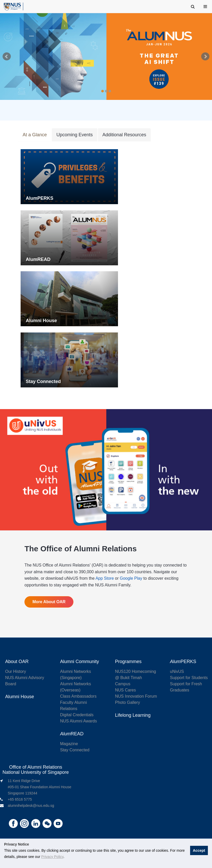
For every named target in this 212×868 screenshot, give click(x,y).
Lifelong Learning (133, 716)
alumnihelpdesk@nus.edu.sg (31, 806)
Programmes (128, 662)
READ (72, 735)
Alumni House (20, 697)
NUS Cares (126, 691)
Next (205, 57)
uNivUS (177, 672)
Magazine (69, 744)
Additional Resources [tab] (123, 135)
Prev (7, 57)
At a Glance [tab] (35, 135)
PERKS (183, 662)
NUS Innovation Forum (136, 697)
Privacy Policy (52, 857)
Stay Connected (75, 751)
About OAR (17, 662)
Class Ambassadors (78, 697)
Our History (16, 672)
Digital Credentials (77, 716)
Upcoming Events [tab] (74, 135)
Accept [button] (199, 850)
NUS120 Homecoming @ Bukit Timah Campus (136, 678)
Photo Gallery (128, 703)
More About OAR (49, 603)
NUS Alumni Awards (78, 722)
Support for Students (189, 678)
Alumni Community (79, 662)
